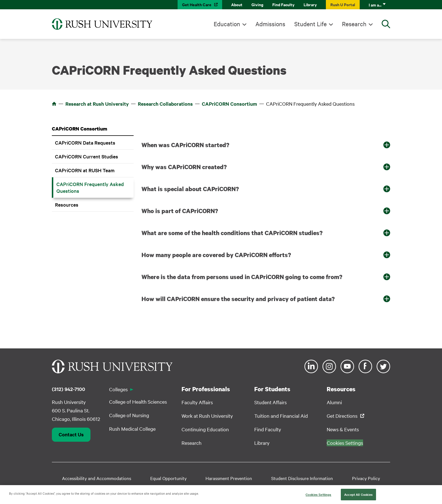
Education (227, 24)
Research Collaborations (165, 104)
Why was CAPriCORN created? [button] (184, 167)
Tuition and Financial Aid (281, 416)
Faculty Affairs (197, 402)
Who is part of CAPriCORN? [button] (180, 211)
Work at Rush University (207, 416)
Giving (257, 4)
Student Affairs (270, 402)
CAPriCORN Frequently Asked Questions (90, 187)
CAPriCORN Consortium (229, 104)
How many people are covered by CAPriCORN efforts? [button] (216, 255)
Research (354, 24)
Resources (67, 205)
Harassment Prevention (229, 478)
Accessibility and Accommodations (97, 478)
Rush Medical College (132, 429)
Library (310, 4)
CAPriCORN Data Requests (85, 142)
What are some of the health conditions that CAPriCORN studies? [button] (232, 233)
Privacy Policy (366, 478)
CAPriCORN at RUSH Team (85, 170)
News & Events (343, 429)
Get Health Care (197, 4)
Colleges (118, 389)
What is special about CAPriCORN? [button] (190, 189)
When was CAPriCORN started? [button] (185, 145)
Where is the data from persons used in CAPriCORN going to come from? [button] (242, 277)
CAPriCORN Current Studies (87, 156)
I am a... (375, 5)
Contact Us (71, 434)
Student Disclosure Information (302, 478)
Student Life (310, 24)
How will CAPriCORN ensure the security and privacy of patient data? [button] (238, 299)
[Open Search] (386, 24)
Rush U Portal (343, 4)
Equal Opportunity (168, 478)
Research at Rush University (97, 104)
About (237, 4)
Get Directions (342, 416)
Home (54, 104)
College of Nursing (129, 415)
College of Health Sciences (138, 402)
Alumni (334, 402)
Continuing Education (205, 429)
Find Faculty (283, 4)
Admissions (270, 24)
